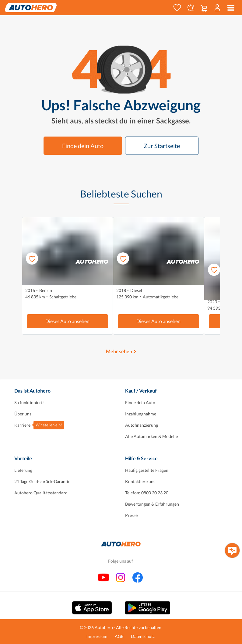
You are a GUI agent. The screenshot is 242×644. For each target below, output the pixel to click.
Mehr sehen (119, 351)
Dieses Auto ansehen (67, 321)
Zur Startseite (162, 146)
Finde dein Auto (83, 146)
